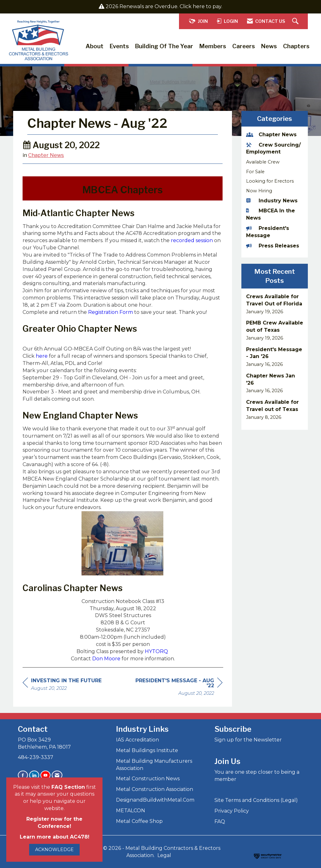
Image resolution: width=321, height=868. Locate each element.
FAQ (220, 821)
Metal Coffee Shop (139, 821)
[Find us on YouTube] (45, 775)
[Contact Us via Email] (57, 775)
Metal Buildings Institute (147, 750)
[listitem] (275, 304)
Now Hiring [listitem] (259, 191)
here (42, 356)
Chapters (296, 46)
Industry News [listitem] (272, 201)
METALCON (131, 811)
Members (213, 46)
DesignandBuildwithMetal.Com (155, 800)
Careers (244, 46)
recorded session (192, 240)
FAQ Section (68, 787)
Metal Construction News (148, 779)
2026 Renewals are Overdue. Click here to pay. (164, 6)
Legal (164, 855)
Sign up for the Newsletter (248, 740)
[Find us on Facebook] (23, 775)
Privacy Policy (232, 811)
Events (119, 46)
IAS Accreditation (137, 740)
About (95, 46)
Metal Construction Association (155, 789)
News (269, 46)
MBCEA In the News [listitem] (271, 214)
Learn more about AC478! (55, 837)
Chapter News (46, 155)
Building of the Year (164, 46)
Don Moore (106, 659)
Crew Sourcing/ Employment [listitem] (273, 148)
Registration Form (111, 312)
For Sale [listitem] (255, 172)
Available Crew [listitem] (263, 162)
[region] (176, 688)
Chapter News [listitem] (271, 135)
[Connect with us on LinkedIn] (34, 775)
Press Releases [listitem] (273, 246)
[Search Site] (296, 21)
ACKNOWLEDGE (54, 850)
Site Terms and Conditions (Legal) (256, 800)
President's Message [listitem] (268, 232)
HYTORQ (156, 651)
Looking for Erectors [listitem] (270, 181)
